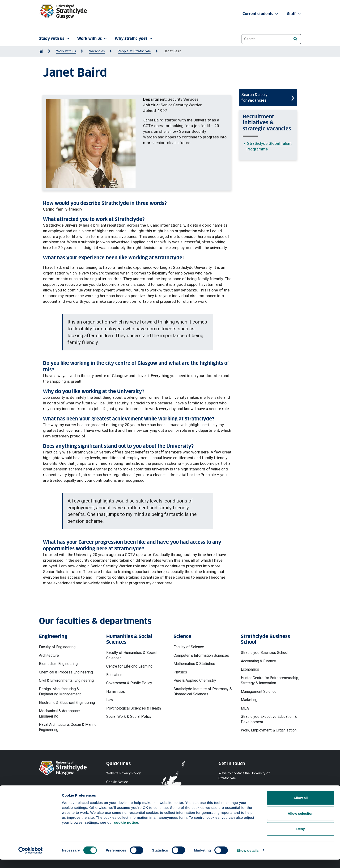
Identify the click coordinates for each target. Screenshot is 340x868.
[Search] (295, 39)
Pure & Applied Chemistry (195, 680)
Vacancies (97, 51)
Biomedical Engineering (58, 664)
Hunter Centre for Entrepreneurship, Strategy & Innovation (270, 680)
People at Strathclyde (134, 51)
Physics (180, 672)
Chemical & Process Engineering (66, 672)
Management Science (259, 691)
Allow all (301, 806)
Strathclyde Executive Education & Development (269, 719)
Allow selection (300, 822)
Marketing (249, 700)
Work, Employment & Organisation (269, 730)
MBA (245, 708)
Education (114, 675)
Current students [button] (261, 14)
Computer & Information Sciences (201, 655)
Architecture (49, 655)
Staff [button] (294, 14)
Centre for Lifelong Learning (129, 666)
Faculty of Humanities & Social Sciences (131, 655)
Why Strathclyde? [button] (134, 39)
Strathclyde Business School (265, 653)
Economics (250, 669)
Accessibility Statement (124, 790)
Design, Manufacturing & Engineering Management (60, 691)
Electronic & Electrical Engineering (67, 703)
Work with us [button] (93, 39)
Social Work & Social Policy (129, 716)
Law (110, 700)
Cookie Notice (117, 782)
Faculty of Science (189, 647)
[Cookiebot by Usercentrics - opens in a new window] (31, 859)
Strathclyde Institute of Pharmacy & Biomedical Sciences (203, 691)
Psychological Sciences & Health (134, 708)
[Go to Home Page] (41, 51)
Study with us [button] (55, 39)
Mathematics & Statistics (194, 664)
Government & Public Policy (129, 683)
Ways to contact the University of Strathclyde (244, 776)
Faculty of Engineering (57, 647)
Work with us (66, 51)
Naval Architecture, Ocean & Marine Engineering (68, 727)
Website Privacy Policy (123, 773)
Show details (248, 859)
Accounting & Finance (258, 661)
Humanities (116, 691)
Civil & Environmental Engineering (66, 680)
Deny (301, 837)
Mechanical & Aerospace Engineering (59, 713)
